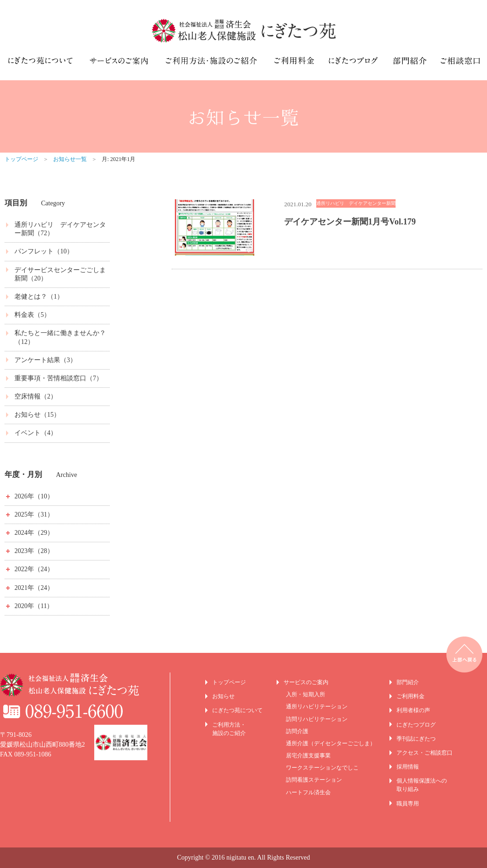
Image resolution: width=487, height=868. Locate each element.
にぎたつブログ (416, 725)
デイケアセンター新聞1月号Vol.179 (350, 222)
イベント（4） (36, 433)
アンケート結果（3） (45, 360)
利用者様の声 (413, 710)
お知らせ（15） (37, 415)
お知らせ (223, 696)
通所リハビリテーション (317, 707)
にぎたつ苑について (237, 710)
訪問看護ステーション (314, 780)
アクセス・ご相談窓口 (424, 753)
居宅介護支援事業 (308, 756)
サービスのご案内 (306, 682)
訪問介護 (297, 731)
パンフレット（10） (44, 251)
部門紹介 (408, 682)
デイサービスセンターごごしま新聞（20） (60, 274)
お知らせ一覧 (70, 159)
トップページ (21, 159)
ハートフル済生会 (308, 792)
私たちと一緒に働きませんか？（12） (60, 337)
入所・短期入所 (306, 694)
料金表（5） (32, 315)
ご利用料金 (410, 696)
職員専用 (408, 804)
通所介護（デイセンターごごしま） (331, 743)
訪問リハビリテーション (317, 719)
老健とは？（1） (39, 297)
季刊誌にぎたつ (416, 739)
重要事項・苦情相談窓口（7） (59, 378)
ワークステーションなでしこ (322, 768)
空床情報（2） (36, 396)
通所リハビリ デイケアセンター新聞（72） (60, 229)
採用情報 (408, 767)
